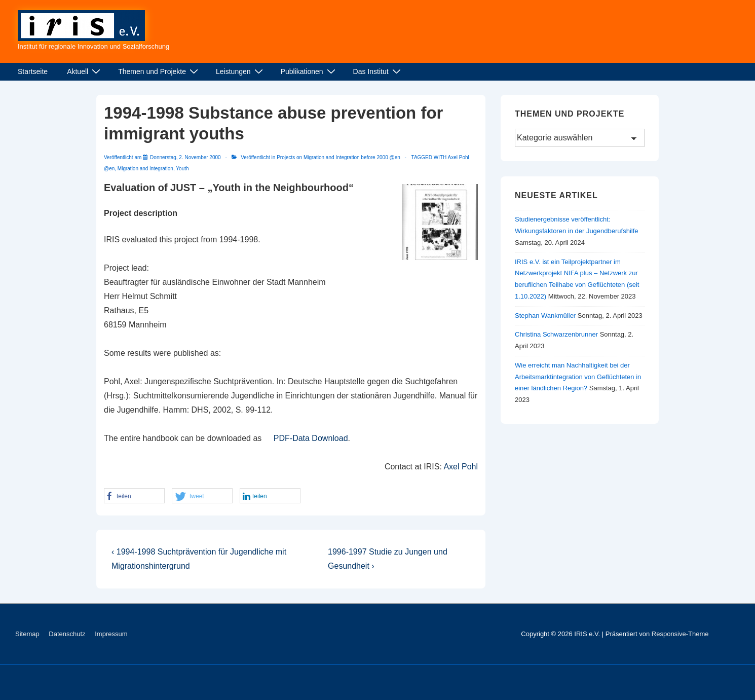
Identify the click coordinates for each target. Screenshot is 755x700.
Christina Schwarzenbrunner (556, 334)
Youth (182, 169)
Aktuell (85, 71)
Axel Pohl (461, 467)
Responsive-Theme (680, 634)
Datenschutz (67, 634)
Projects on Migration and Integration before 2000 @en (338, 157)
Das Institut (378, 71)
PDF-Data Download (311, 438)
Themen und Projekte (159, 71)
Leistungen (241, 71)
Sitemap (27, 634)
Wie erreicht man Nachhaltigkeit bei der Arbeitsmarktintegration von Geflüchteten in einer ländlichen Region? (578, 377)
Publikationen (309, 71)
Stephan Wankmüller (545, 316)
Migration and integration (145, 169)
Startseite (33, 71)
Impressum (111, 634)
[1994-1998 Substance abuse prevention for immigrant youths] (185, 157)
